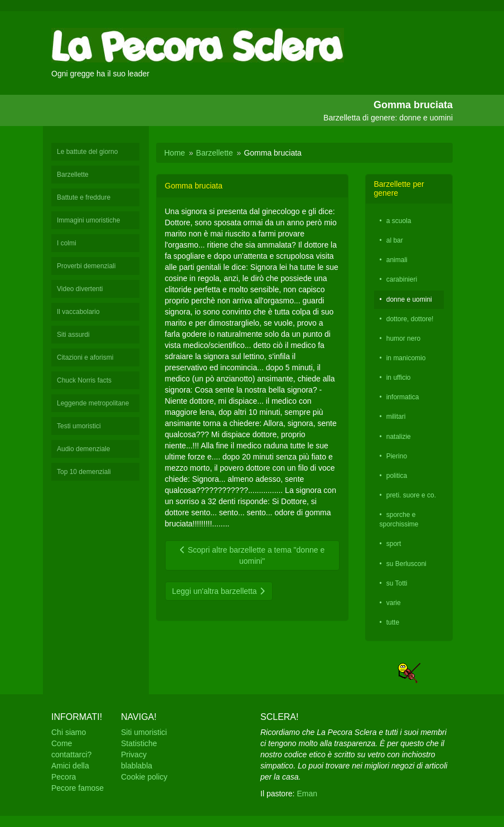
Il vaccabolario (78, 312)
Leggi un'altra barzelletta (219, 591)
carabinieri (402, 279)
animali (397, 260)
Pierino (397, 456)
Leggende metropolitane (93, 403)
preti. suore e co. (411, 495)
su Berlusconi (406, 564)
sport (394, 544)
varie (394, 603)
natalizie (399, 437)
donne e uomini (409, 299)
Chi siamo (69, 732)
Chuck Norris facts (84, 380)
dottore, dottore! (410, 319)
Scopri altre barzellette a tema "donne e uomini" (252, 555)
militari (396, 417)
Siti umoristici (144, 732)
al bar (395, 240)
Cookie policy (144, 777)
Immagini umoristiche (88, 220)
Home (175, 153)
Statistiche (139, 743)
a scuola (399, 221)
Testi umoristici (79, 426)
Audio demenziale (83, 449)
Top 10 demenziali (84, 472)
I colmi (67, 243)
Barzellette (73, 175)
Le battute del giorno (87, 152)
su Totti (397, 583)
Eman (307, 794)
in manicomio (406, 358)
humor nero (403, 338)
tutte (393, 622)
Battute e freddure (84, 197)
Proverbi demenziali (86, 266)
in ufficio (399, 378)
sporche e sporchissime (399, 519)
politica (397, 476)
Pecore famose (77, 788)
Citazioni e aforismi (85, 357)
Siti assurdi (73, 335)
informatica (403, 397)
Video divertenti (80, 289)
